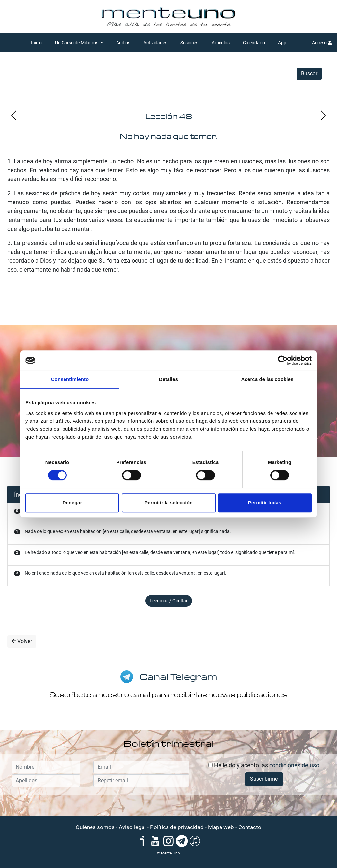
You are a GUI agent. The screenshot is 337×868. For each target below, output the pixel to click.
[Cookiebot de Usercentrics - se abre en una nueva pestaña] (283, 360)
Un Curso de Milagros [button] (77, 43)
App (282, 43)
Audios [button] (123, 43)
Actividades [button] (155, 43)
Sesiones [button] (189, 43)
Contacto (250, 827)
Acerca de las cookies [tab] (267, 379)
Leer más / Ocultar (169, 601)
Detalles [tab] (168, 379)
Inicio (36, 43)
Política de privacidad (177, 827)
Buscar (309, 74)
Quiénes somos (95, 827)
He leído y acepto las (264, 765)
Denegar (72, 503)
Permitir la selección (168, 503)
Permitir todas (265, 503)
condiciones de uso (294, 765)
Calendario (254, 43)
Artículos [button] (221, 43)
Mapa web (221, 827)
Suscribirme (264, 779)
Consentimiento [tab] (70, 379)
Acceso (322, 43)
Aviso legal (132, 827)
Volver (22, 641)
